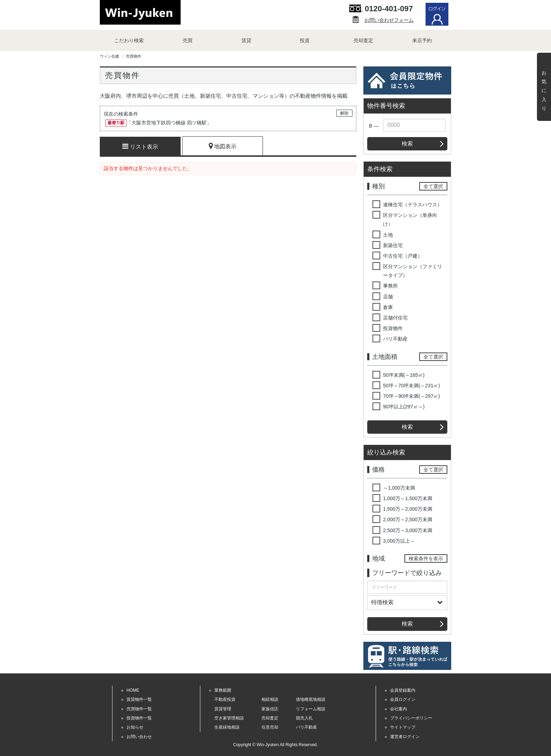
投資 (305, 40)
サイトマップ (403, 727)
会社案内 (398, 709)
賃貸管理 (223, 709)
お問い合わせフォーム (389, 20)
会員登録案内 (403, 690)
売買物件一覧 (139, 709)
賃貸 (246, 40)
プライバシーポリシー (411, 718)
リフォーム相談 (311, 709)
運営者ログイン (405, 737)
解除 (344, 113)
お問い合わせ (139, 737)
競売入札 (304, 718)
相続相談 (270, 699)
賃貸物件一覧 (139, 699)
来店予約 (422, 40)
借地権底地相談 (311, 699)
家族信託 (270, 709)
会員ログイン (403, 699)
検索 (407, 144)
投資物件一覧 (139, 718)
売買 (188, 40)
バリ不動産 (306, 727)
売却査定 (363, 40)
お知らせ (135, 727)
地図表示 (223, 146)
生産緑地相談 (227, 727)
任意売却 (270, 727)
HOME (133, 690)
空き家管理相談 (229, 718)
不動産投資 (225, 699)
